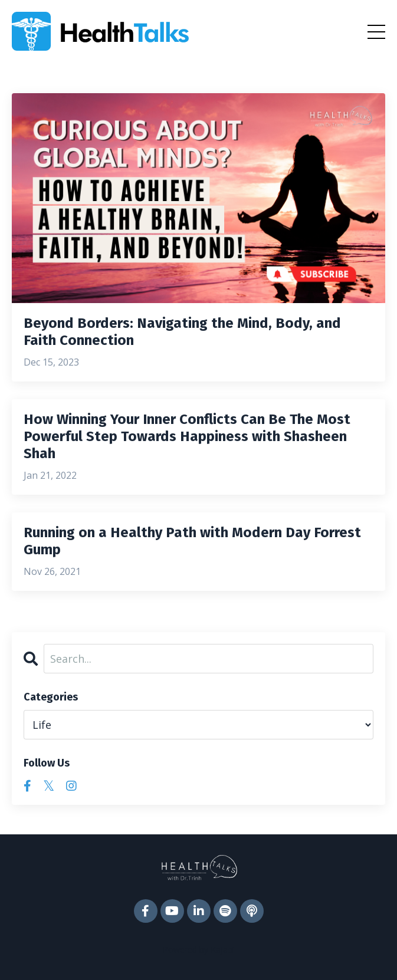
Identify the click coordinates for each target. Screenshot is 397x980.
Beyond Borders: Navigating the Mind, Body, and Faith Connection (182, 332)
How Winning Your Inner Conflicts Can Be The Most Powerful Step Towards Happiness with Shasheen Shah (187, 436)
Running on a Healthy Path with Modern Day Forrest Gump (192, 541)
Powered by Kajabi (198, 950)
